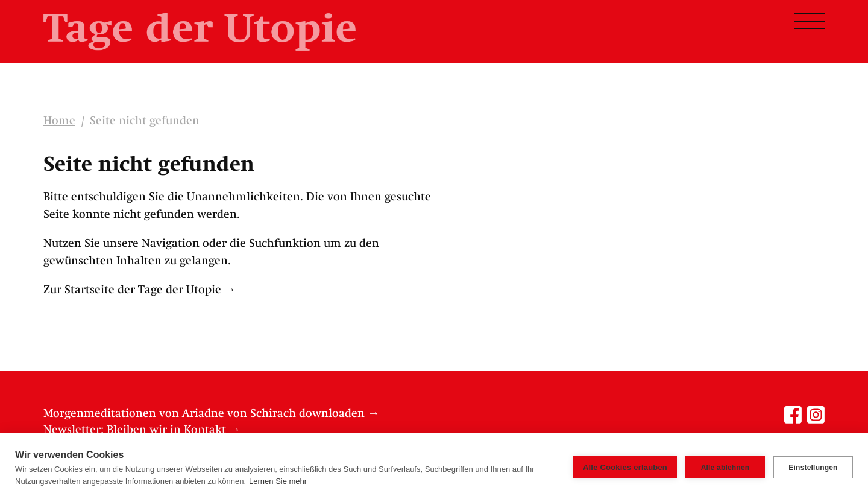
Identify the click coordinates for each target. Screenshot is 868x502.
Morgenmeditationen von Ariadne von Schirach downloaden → (211, 414)
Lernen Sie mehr (278, 481)
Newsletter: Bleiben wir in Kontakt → (142, 430)
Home (59, 121)
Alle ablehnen (725, 468)
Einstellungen (813, 468)
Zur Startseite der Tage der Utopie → (140, 290)
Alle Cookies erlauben (625, 467)
